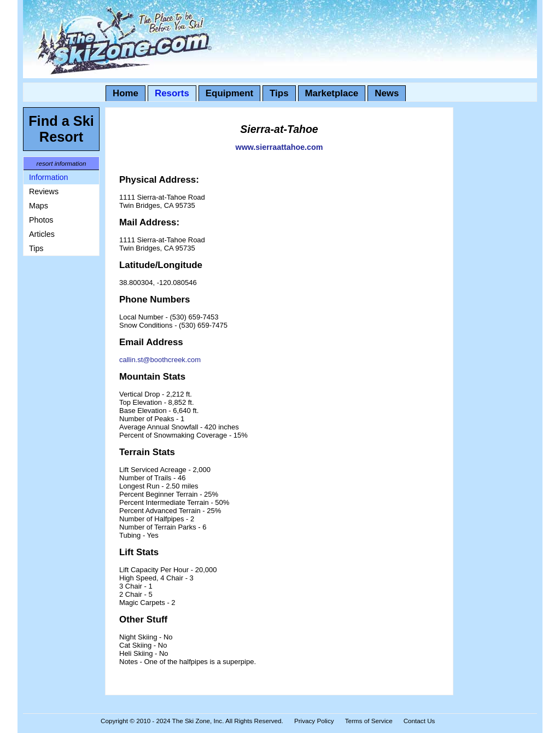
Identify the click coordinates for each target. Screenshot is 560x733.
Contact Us (419, 721)
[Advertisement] (56, 426)
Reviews (44, 191)
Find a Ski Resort (61, 129)
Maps (39, 206)
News (387, 93)
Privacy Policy (314, 721)
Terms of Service (369, 721)
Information (49, 177)
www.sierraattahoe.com (279, 147)
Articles (42, 234)
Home (126, 93)
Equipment (229, 93)
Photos (41, 220)
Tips (279, 93)
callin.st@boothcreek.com (160, 360)
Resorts (172, 93)
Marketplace (332, 93)
